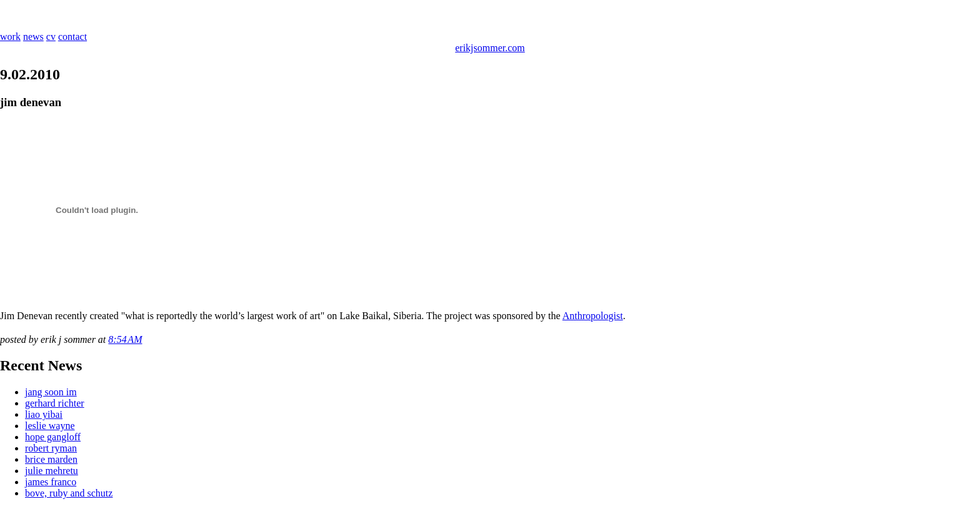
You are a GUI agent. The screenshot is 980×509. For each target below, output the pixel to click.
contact (72, 37)
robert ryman (51, 448)
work (10, 37)
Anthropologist (593, 316)
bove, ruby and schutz (69, 493)
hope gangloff (53, 437)
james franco (51, 482)
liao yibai (44, 414)
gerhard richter (55, 403)
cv (51, 37)
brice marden (51, 459)
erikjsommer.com (490, 48)
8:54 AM (125, 339)
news (33, 37)
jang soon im (51, 392)
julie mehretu (52, 471)
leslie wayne (50, 426)
